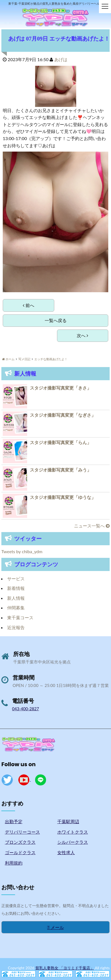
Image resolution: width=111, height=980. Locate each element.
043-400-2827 (25, 709)
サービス (16, 579)
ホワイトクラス (73, 832)
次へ (82, 335)
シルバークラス (73, 842)
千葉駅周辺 (68, 821)
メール (55, 927)
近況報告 (16, 627)
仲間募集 (16, 608)
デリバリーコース (22, 832)
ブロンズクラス (20, 842)
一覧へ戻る (56, 320)
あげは (61, 59)
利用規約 (14, 863)
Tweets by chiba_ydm (22, 551)
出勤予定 (14, 821)
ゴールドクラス (20, 852)
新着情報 (16, 588)
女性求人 (66, 852)
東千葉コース (20, 617)
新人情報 (16, 598)
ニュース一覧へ (92, 526)
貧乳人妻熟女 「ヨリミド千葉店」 (65, 968)
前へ (29, 305)
